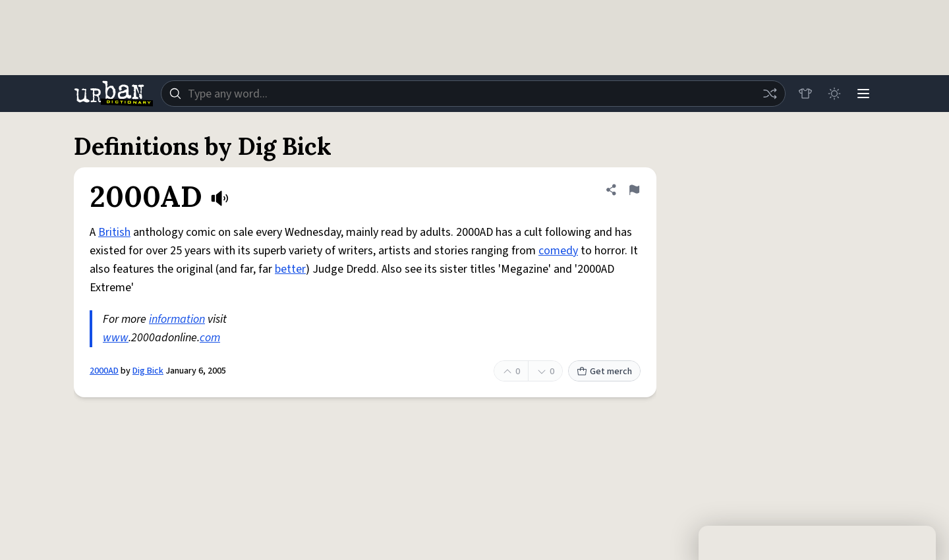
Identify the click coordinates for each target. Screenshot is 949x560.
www (116, 338)
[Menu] (863, 94)
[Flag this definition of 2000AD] (634, 190)
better (290, 269)
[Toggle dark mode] (834, 94)
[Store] (805, 94)
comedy (558, 251)
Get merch (604, 372)
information (177, 319)
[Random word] (770, 94)
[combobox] (473, 94)
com (210, 338)
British (114, 232)
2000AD (104, 371)
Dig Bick (148, 371)
